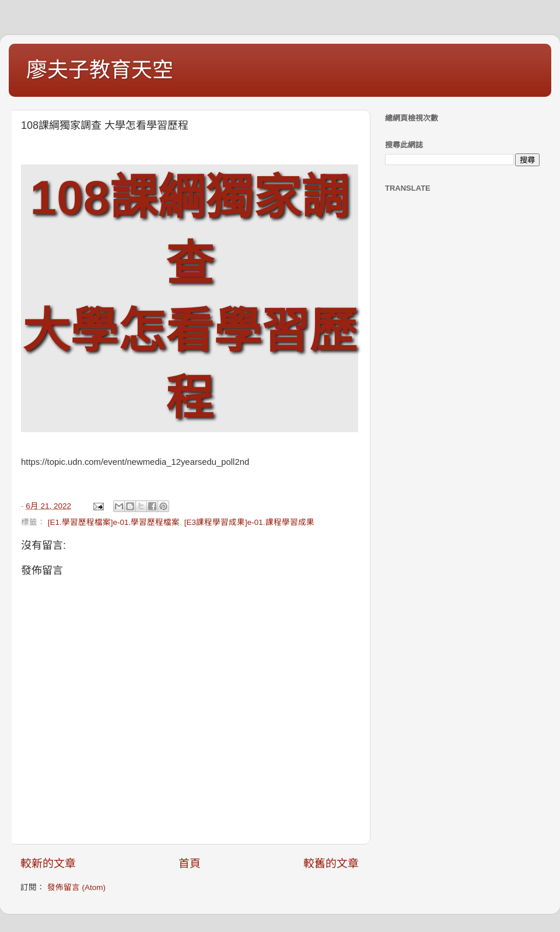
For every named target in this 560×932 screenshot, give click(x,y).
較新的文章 (48, 863)
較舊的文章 (331, 863)
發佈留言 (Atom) (76, 887)
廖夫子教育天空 (100, 70)
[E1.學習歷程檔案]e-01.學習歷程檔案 (114, 522)
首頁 (190, 863)
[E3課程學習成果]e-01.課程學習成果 (249, 522)
